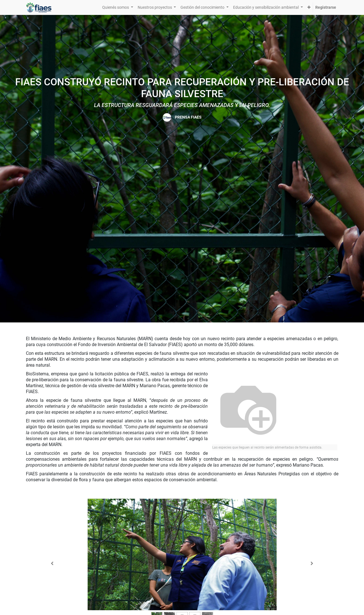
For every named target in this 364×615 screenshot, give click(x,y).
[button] (309, 7)
